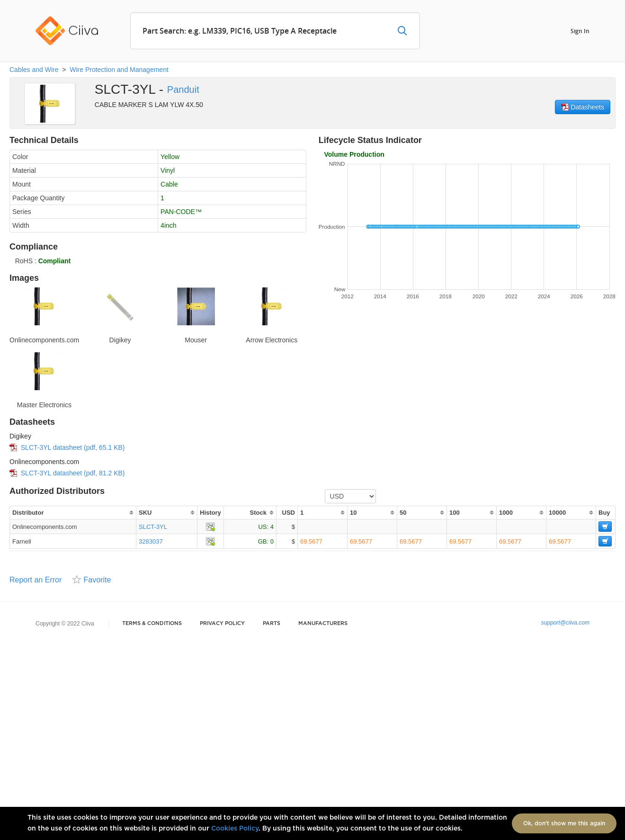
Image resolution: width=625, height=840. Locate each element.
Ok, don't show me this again (564, 823)
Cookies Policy (235, 829)
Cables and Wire (34, 70)
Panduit (183, 89)
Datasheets (583, 107)
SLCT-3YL (153, 527)
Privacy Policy (222, 623)
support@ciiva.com (565, 623)
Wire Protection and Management (119, 70)
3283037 (151, 541)
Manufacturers (323, 623)
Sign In (580, 31)
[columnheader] (73, 513)
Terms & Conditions (152, 623)
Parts (272, 623)
